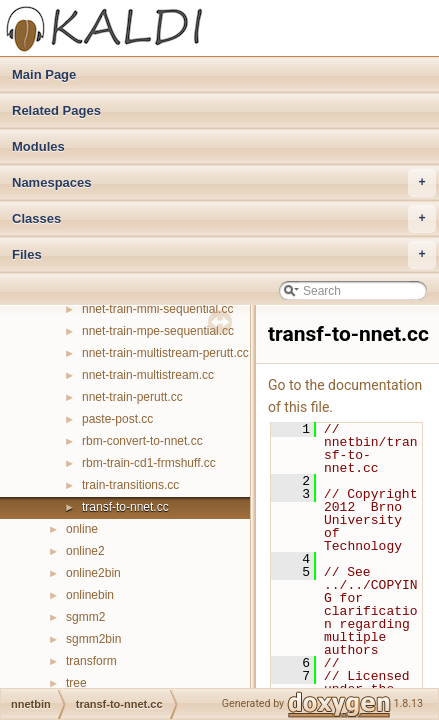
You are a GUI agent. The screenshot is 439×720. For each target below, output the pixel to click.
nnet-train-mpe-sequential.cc (158, 331)
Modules (38, 146)
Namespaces (224, 183)
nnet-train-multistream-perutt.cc (165, 353)
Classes (224, 219)
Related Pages (56, 110)
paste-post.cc (117, 419)
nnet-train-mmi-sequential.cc (157, 309)
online (82, 529)
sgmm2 (85, 617)
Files (224, 255)
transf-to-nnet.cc (125, 507)
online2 (85, 551)
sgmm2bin (93, 639)
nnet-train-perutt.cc (132, 397)
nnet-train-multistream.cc (148, 375)
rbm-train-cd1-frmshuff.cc (149, 463)
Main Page (44, 74)
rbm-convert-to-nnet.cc (142, 441)
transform (91, 661)
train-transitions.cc (130, 485)
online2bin (93, 573)
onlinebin (90, 595)
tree (76, 683)
